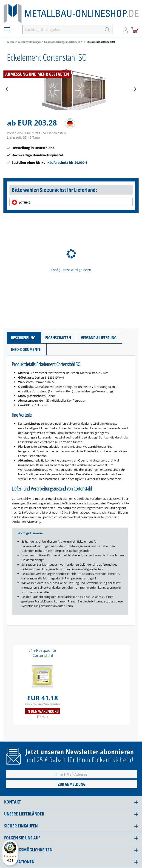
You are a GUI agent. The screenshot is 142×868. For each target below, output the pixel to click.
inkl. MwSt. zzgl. (43, 704)
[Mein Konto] (125, 29)
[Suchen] (107, 29)
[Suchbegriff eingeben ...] (62, 29)
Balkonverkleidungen (29, 42)
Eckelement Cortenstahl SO (101, 42)
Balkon (11, 42)
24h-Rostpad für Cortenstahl (43, 653)
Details (43, 717)
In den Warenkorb (43, 711)
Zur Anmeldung (72, 784)
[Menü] (9, 29)
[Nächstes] (135, 89)
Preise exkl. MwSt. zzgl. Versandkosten (36, 133)
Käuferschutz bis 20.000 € (67, 162)
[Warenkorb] (135, 29)
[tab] (24, 338)
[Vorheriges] (7, 89)
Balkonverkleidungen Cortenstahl (62, 42)
